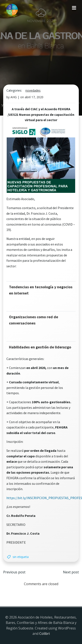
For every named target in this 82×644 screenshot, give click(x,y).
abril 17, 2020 (34, 97)
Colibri (45, 634)
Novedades (33, 90)
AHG (14, 97)
